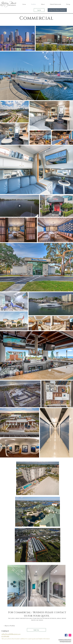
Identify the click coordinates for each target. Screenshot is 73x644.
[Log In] (39, 10)
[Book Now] (36, 630)
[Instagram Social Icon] (70, 635)
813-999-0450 (5, 636)
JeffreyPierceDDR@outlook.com (11, 634)
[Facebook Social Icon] (66, 635)
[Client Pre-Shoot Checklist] (57, 10)
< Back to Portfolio (9, 626)
